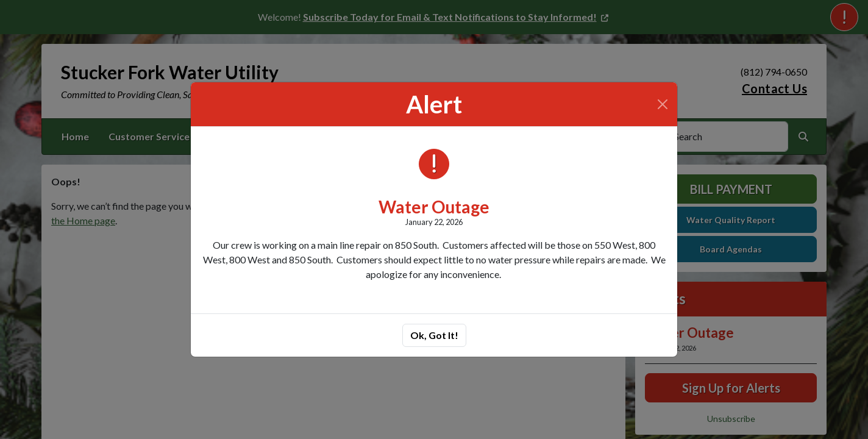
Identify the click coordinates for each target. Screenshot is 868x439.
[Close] (663, 104)
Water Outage (434, 207)
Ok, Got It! (434, 335)
